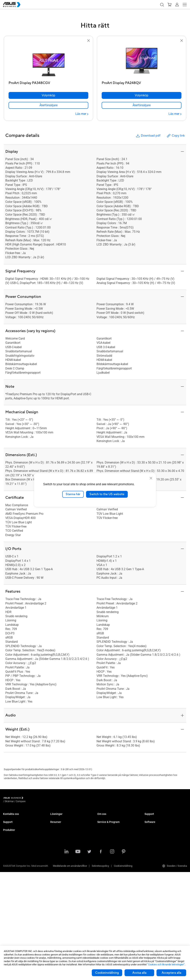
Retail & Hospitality (60, 835)
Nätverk (7, 915)
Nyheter (54, 904)
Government (57, 872)
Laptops (7, 864)
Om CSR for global (107, 823)
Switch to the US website (107, 494)
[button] (162, 5)
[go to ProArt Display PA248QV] (142, 61)
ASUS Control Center (155, 838)
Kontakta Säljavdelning (15, 817)
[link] (48, 105)
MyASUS (149, 832)
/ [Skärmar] (30, 798)
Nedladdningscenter (14, 843)
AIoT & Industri (11, 909)
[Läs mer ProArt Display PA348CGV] (82, 114)
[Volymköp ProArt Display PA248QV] (142, 95)
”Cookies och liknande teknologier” (166, 964)
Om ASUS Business (108, 817)
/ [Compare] (41, 798)
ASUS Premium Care (14, 849)
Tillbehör (8, 938)
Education (56, 829)
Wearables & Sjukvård (15, 926)
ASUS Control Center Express (160, 843)
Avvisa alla (139, 973)
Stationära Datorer (13, 869)
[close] (151, 478)
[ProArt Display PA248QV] (142, 82)
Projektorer (9, 886)
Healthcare (56, 840)
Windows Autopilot (155, 849)
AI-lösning (56, 878)
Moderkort (9, 898)
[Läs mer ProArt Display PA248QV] (175, 114)
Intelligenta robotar (13, 932)
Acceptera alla (171, 973)
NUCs (6, 875)
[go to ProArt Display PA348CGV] (49, 61)
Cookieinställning (107, 973)
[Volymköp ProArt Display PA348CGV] (48, 95)
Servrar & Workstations (15, 892)
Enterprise (56, 823)
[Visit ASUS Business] (14, 799)
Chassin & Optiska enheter (17, 921)
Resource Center (59, 892)
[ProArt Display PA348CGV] (48, 82)
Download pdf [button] (148, 136)
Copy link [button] (176, 136)
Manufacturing (58, 846)
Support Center (11, 832)
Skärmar (8, 881)
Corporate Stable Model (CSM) (114, 843)
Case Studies (57, 898)
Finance (55, 867)
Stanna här (73, 494)
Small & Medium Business (64, 817)
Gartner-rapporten (60, 910)
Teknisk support (12, 838)
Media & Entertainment (62, 861)
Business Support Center (158, 817)
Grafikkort (8, 904)
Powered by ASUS (107, 849)
